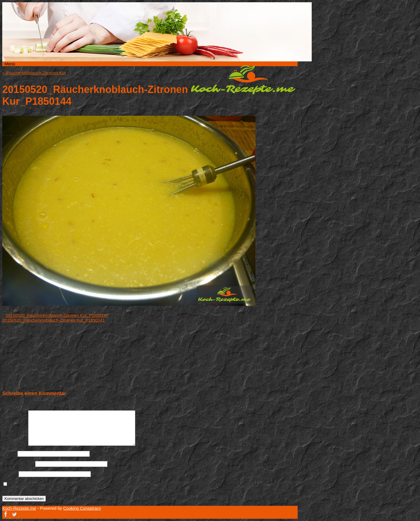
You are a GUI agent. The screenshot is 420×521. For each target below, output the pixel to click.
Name (9, 454)
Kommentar (15, 444)
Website (10, 474)
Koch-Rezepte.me (243, 80)
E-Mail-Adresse (18, 464)
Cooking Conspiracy (82, 508)
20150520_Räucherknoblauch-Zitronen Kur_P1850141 (53, 320)
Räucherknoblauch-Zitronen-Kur (34, 73)
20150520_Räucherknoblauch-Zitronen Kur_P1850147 (57, 315)
